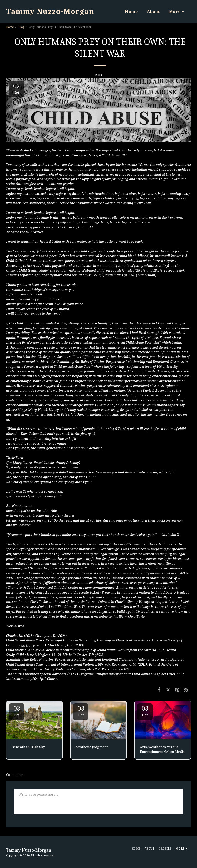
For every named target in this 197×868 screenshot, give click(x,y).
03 (17, 711)
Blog (21, 27)
